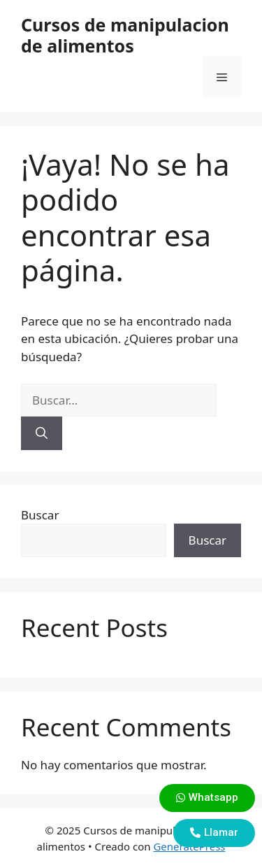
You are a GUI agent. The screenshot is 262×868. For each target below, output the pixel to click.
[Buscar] (42, 433)
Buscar (40, 515)
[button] (207, 798)
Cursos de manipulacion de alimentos (125, 35)
